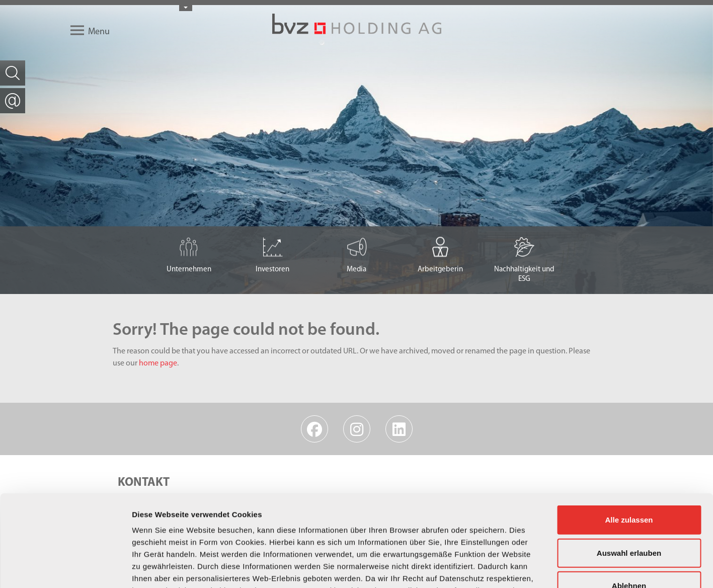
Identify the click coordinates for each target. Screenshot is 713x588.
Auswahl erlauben (629, 467)
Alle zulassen (629, 434)
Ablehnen (629, 500)
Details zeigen (535, 568)
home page (158, 363)
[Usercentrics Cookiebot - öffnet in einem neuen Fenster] (65, 568)
